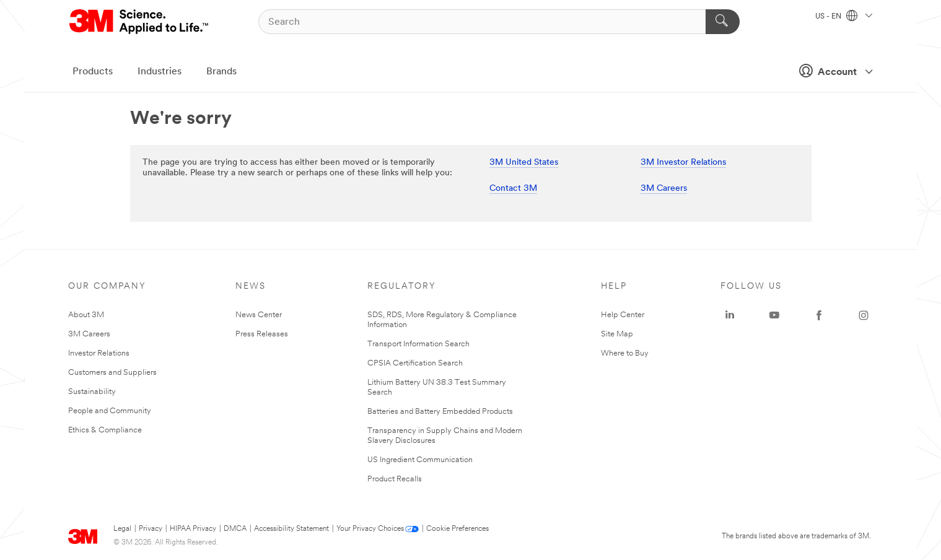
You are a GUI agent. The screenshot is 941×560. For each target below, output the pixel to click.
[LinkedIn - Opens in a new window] (730, 315)
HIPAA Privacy (193, 529)
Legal (122, 529)
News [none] (251, 287)
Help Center (623, 315)
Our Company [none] (107, 287)
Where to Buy (625, 353)
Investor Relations (99, 353)
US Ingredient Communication (420, 460)
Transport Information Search (418, 344)
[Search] (499, 22)
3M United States (524, 163)
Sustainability (92, 392)
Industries (160, 72)
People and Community (110, 411)
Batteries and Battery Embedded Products (440, 412)
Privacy (151, 529)
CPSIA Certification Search (415, 363)
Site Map (617, 334)
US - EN (844, 17)
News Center (259, 315)
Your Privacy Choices (370, 529)
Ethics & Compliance (105, 430)
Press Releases (262, 334)
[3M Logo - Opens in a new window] (140, 22)
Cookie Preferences (457, 529)
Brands (221, 72)
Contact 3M (513, 189)
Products (93, 72)
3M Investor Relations (683, 163)
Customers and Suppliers (112, 373)
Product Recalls (395, 479)
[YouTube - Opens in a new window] (774, 315)
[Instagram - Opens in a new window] (864, 315)
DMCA (235, 529)
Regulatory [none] (402, 287)
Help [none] (614, 287)
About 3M (86, 315)
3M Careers (664, 189)
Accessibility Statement (291, 529)
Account (832, 71)
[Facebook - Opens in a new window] (819, 315)
